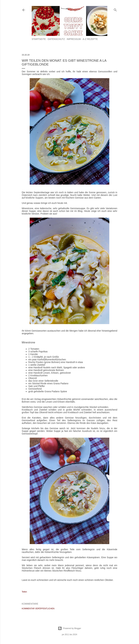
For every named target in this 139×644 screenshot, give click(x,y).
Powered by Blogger (69, 628)
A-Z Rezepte (90, 39)
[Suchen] (115, 9)
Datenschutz (56, 39)
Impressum (74, 39)
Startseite (39, 39)
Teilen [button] (24, 592)
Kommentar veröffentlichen (38, 609)
